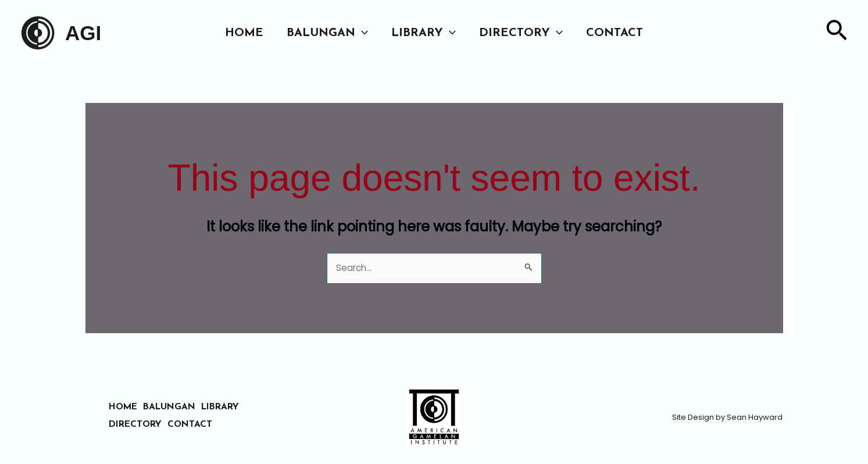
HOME (244, 33)
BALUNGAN (327, 33)
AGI (83, 33)
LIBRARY (424, 33)
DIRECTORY (521, 33)
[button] (362, 33)
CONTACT (615, 33)
